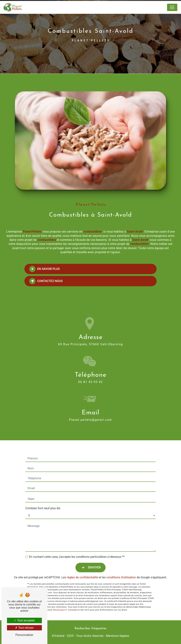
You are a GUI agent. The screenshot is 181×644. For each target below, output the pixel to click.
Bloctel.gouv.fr (60, 606)
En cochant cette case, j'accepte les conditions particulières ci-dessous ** (77, 553)
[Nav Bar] (172, 7)
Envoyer (94, 563)
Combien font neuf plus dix (43, 504)
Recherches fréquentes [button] (90, 628)
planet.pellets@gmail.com (90, 415)
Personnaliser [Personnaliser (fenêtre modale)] (24, 635)
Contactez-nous (46, 281)
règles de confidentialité (82, 573)
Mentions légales (118, 636)
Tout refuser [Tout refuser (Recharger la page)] (24, 628)
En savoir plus (45, 269)
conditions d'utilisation (121, 573)
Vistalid (59, 636)
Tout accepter (24, 620)
